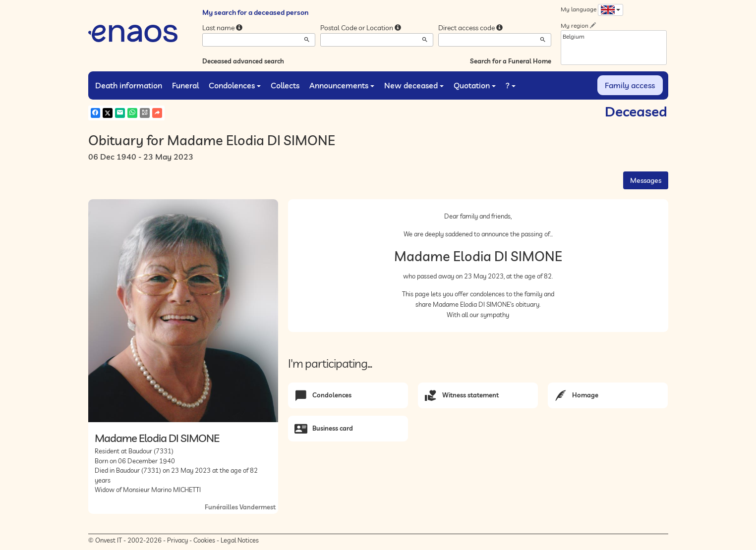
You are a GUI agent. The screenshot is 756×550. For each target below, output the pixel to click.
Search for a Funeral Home (511, 61)
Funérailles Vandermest (240, 507)
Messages (646, 180)
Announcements (342, 85)
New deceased (414, 85)
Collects (285, 85)
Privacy (177, 540)
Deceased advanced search (243, 61)
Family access (630, 85)
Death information (129, 85)
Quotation (475, 85)
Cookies (204, 540)
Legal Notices (240, 540)
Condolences (235, 85)
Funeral (185, 85)
